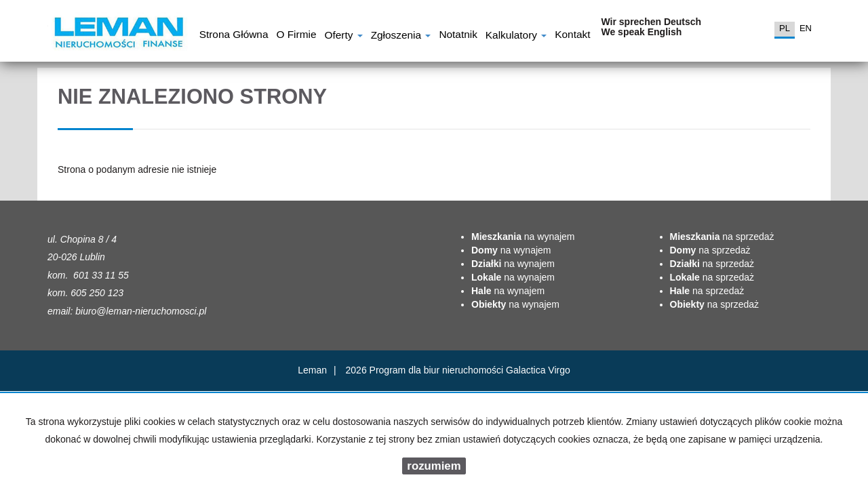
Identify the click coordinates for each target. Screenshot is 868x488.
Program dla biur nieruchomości (438, 370)
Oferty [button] (343, 36)
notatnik (458, 36)
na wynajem (523, 237)
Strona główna (234, 36)
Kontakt (572, 36)
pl (785, 28)
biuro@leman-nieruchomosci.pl (141, 311)
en (806, 28)
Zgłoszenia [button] (401, 36)
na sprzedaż (722, 237)
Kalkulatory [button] (516, 36)
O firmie (296, 36)
